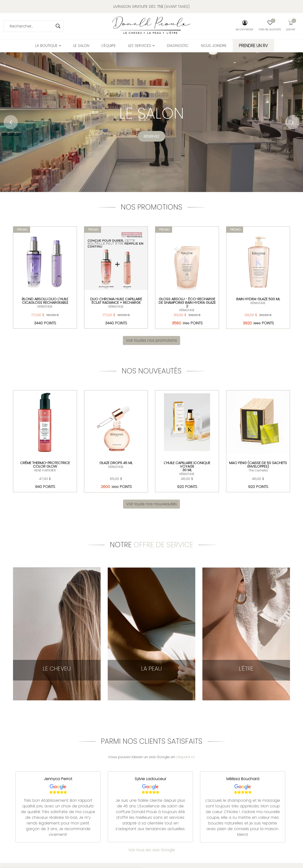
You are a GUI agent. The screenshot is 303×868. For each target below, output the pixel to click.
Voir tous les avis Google (152, 850)
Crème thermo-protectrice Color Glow (45, 465)
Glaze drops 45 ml (116, 463)
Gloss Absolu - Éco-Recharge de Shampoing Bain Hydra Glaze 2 (187, 302)
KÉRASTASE (45, 306)
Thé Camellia (258, 470)
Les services (141, 46)
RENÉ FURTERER (45, 470)
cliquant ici (185, 757)
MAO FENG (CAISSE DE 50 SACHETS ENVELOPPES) (258, 465)
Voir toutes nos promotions (151, 340)
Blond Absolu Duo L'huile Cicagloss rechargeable (45, 301)
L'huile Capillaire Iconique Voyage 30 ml (187, 466)
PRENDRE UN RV (253, 46)
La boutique (48, 46)
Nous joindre (214, 46)
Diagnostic (178, 46)
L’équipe (109, 46)
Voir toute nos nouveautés (151, 504)
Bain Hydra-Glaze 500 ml (258, 299)
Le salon (81, 46)
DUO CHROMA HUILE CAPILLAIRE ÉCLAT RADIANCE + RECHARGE (116, 301)
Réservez (151, 137)
